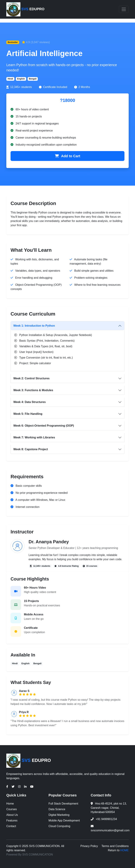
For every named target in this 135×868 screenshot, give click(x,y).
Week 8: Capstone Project (31, 449)
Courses (12, 809)
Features (12, 820)
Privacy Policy (89, 846)
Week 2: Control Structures (31, 378)
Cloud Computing (59, 826)
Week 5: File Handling (28, 414)
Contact (11, 826)
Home (10, 804)
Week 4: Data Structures (30, 402)
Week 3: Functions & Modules (33, 390)
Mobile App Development (64, 820)
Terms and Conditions (115, 846)
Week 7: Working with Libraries (34, 437)
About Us (12, 815)
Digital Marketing (59, 815)
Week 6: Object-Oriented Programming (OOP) (44, 426)
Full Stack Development (63, 804)
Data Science (57, 809)
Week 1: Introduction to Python (34, 326)
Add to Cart (68, 156)
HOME (124, 850)
